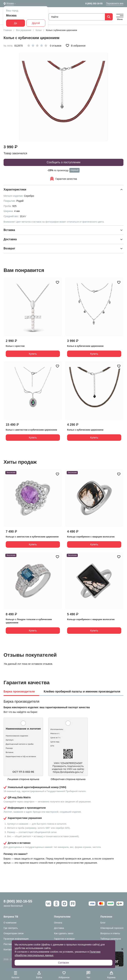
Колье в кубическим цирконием (85, 346)
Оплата (58, 923)
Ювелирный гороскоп (112, 928)
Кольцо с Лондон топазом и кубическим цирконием (29, 621)
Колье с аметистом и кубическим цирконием (31, 430)
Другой (36, 23)
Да (15, 23)
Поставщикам (11, 944)
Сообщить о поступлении (64, 162)
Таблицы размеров (111, 939)
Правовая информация (16, 939)
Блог (103, 923)
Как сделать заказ (64, 933)
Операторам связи (14, 933)
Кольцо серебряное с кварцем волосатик (91, 537)
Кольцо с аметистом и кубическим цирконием (32, 537)
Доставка (59, 928)
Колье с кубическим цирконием (85, 430)
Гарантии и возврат (64, 939)
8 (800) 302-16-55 (94, 4)
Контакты (9, 949)
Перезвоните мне (115, 3)
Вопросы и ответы (110, 933)
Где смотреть (11, 928)
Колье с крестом (15, 346)
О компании (10, 923)
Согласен (63, 963)
